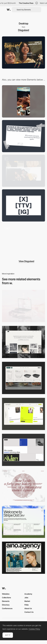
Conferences (7, 608)
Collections (6, 598)
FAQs (27, 605)
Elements (6, 601)
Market (27, 601)
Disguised (24, 30)
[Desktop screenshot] (23, 342)
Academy (28, 594)
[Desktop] (23, 306)
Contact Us (29, 612)
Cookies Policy (34, 629)
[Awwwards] (9, 10)
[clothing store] (23, 240)
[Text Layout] (23, 136)
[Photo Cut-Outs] (23, 171)
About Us (28, 608)
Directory (6, 605)
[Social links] (23, 205)
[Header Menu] (23, 378)
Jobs (26, 598)
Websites (6, 594)
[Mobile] (23, 101)
